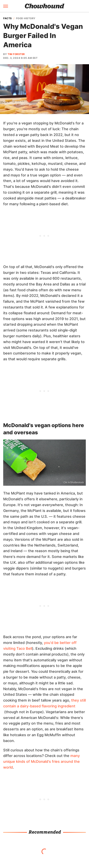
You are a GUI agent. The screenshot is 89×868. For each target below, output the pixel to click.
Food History (26, 18)
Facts (8, 18)
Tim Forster (16, 54)
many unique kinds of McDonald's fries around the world (41, 761)
